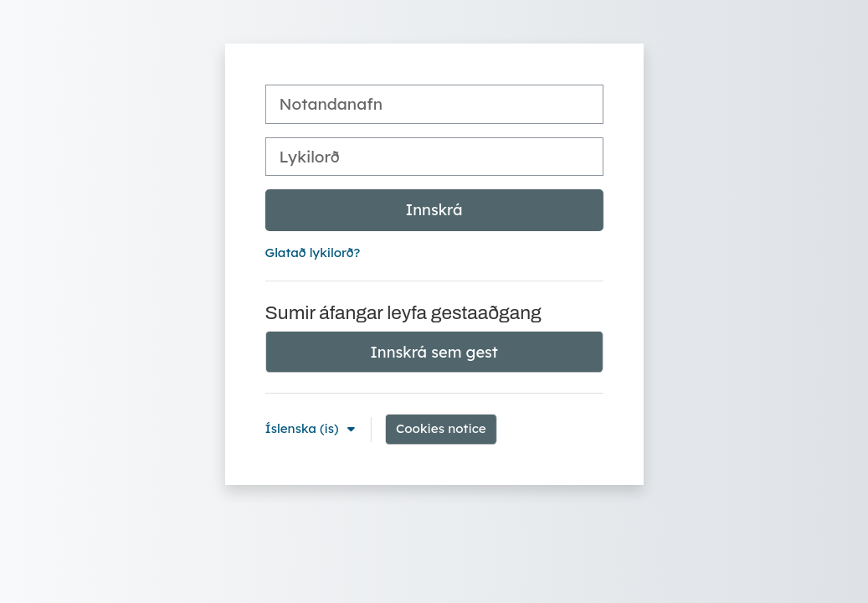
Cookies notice (441, 428)
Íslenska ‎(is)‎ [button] (304, 428)
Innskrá (434, 210)
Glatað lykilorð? (313, 253)
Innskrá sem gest (434, 352)
